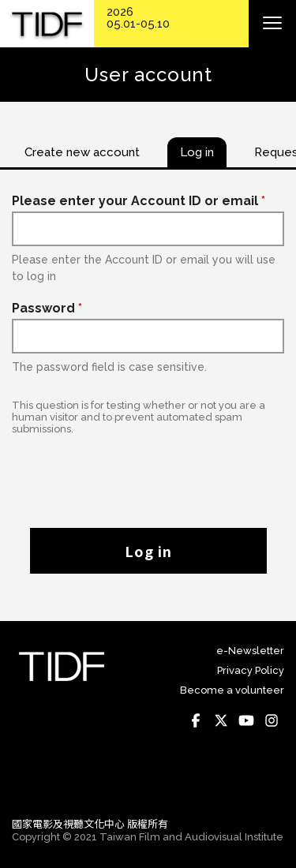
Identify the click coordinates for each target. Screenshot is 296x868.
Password (47, 308)
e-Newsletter (250, 651)
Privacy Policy (251, 670)
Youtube (246, 720)
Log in (148, 551)
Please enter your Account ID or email (139, 201)
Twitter (221, 720)
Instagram (272, 720)
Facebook (196, 720)
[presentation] (148, 473)
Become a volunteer (232, 690)
